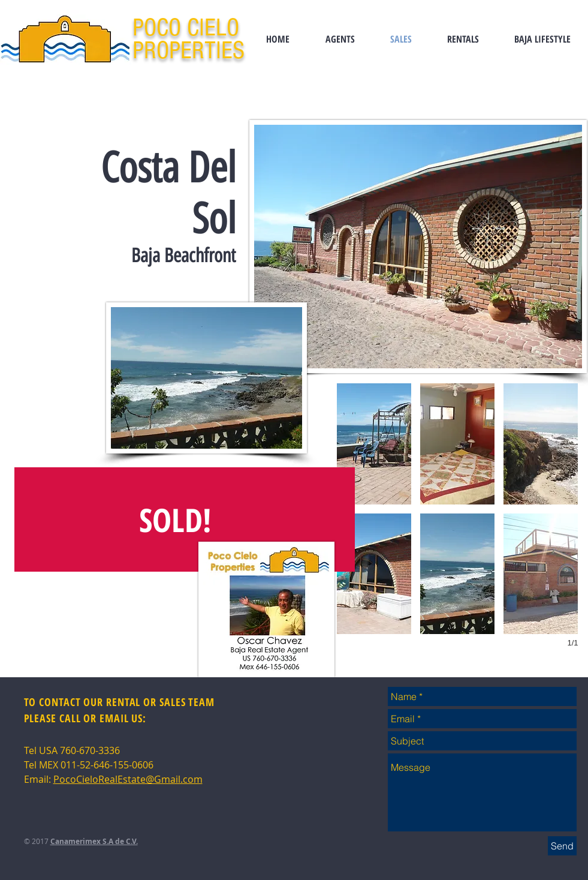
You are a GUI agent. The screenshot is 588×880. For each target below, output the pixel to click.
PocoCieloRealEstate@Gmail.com (128, 779)
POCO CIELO (189, 28)
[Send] (562, 846)
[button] (374, 444)
